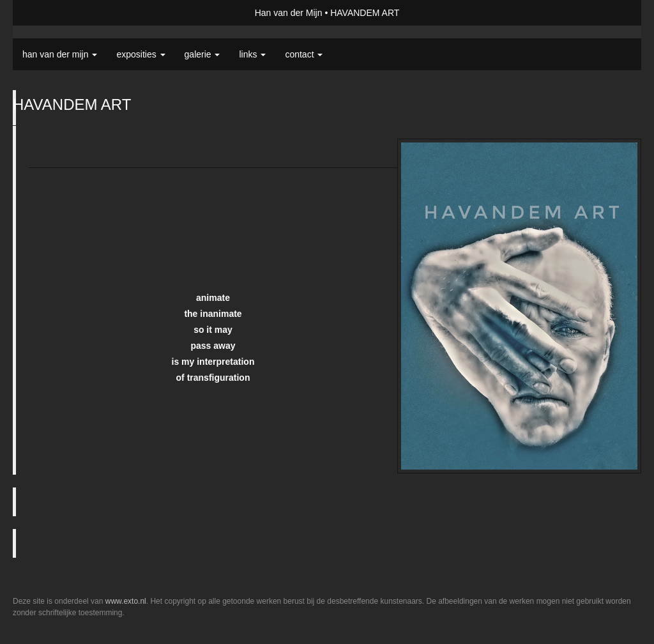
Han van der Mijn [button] (60, 54)
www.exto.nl (126, 601)
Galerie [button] (202, 54)
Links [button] (252, 54)
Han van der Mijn (289, 13)
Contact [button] (304, 54)
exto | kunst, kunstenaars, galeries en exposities (49, 13)
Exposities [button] (141, 54)
